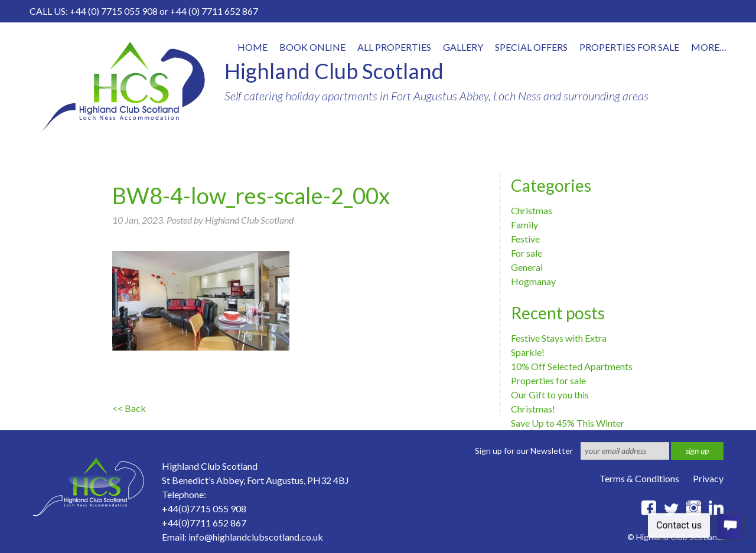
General (527, 267)
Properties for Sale (629, 47)
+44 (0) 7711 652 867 (214, 11)
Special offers (531, 47)
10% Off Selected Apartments (572, 366)
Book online (312, 47)
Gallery (463, 47)
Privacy (708, 478)
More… (709, 47)
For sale (527, 253)
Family (524, 225)
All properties (394, 47)
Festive (525, 239)
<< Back (129, 408)
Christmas (532, 210)
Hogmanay (533, 281)
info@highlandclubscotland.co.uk (256, 537)
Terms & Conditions (639, 478)
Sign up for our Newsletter (524, 451)
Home (252, 47)
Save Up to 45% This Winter (568, 423)
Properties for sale (548, 380)
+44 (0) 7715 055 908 (114, 11)
